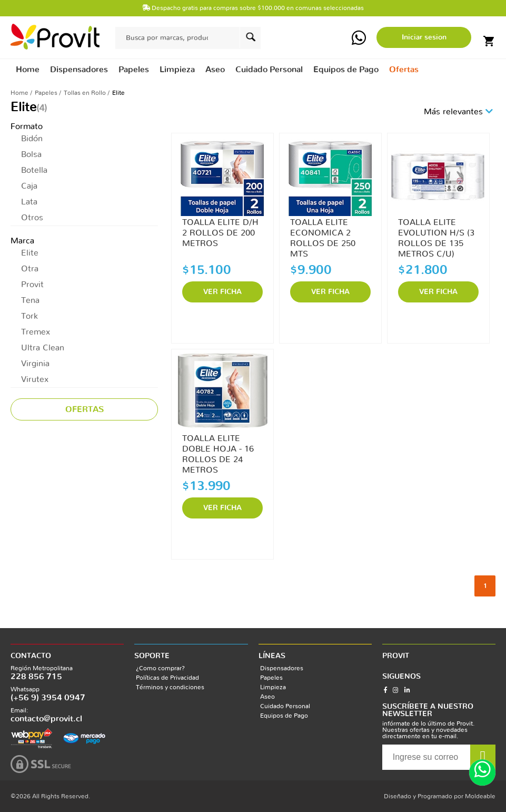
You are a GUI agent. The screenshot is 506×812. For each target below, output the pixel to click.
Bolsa (31, 154)
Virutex (35, 379)
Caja (29, 186)
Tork (29, 316)
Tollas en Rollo (85, 93)
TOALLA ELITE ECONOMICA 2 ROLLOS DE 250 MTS (323, 233)
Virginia (35, 364)
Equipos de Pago (284, 716)
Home (28, 70)
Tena (30, 300)
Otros (32, 218)
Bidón (32, 139)
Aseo (267, 697)
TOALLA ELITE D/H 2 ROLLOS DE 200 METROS (220, 233)
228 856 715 (36, 677)
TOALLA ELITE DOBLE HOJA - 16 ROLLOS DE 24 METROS (218, 449)
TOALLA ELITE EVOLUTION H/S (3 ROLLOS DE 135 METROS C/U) (436, 233)
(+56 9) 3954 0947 (48, 698)
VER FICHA (222, 292)
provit (55, 37)
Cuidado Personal (285, 706)
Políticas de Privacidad (167, 678)
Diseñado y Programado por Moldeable (440, 796)
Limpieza (273, 687)
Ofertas (404, 70)
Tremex (36, 332)
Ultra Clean (43, 348)
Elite (30, 253)
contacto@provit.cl (46, 719)
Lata (29, 202)
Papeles (46, 93)
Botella (34, 170)
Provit (32, 285)
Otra (30, 269)
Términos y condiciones (170, 687)
